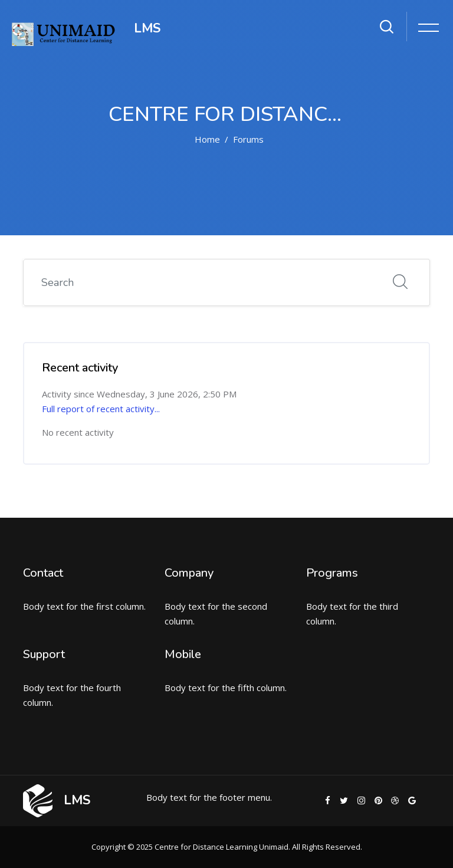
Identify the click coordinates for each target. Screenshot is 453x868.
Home (207, 139)
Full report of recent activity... (101, 409)
